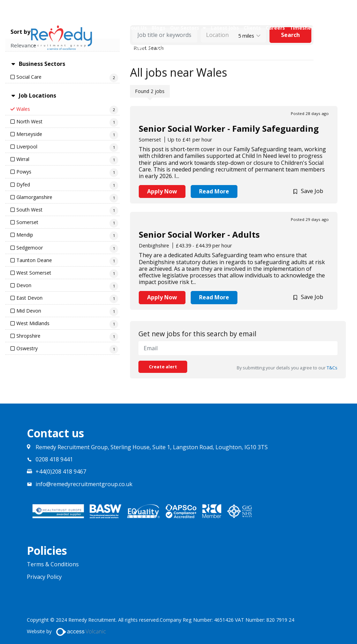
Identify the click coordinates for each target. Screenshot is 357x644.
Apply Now (162, 191)
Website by (69, 632)
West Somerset (34, 273)
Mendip (25, 235)
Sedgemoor (30, 248)
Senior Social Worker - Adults (199, 234)
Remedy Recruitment (62, 38)
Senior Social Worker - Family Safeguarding (229, 128)
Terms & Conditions (53, 564)
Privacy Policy (44, 577)
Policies (215, 48)
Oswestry (27, 348)
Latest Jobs (225, 28)
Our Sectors (185, 28)
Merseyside (29, 134)
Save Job (312, 191)
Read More (214, 191)
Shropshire (28, 336)
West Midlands (33, 323)
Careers (275, 28)
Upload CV (242, 48)
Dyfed (23, 185)
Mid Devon (29, 311)
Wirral (23, 159)
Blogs (158, 28)
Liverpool (27, 147)
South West (29, 210)
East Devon (29, 298)
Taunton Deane (34, 260)
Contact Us (138, 48)
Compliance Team (179, 48)
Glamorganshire (34, 197)
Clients (252, 28)
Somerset (27, 222)
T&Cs (332, 368)
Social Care (29, 77)
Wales (23, 109)
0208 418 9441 (54, 459)
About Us (136, 28)
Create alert (163, 367)
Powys (24, 172)
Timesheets (304, 28)
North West (29, 121)
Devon (24, 285)
